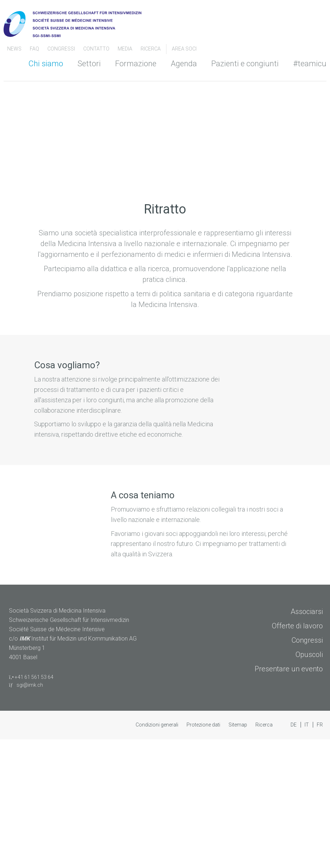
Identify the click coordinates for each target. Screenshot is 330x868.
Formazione (136, 64)
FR (320, 725)
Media (126, 49)
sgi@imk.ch (26, 685)
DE (294, 725)
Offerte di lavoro (297, 626)
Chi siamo (46, 64)
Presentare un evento (289, 669)
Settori (89, 64)
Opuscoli (309, 654)
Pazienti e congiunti (245, 64)
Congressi (307, 640)
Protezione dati (204, 725)
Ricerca (151, 49)
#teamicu (310, 64)
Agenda (184, 64)
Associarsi (307, 612)
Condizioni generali (157, 725)
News (15, 49)
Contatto (97, 49)
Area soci (184, 49)
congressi (62, 49)
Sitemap (238, 725)
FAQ (35, 49)
